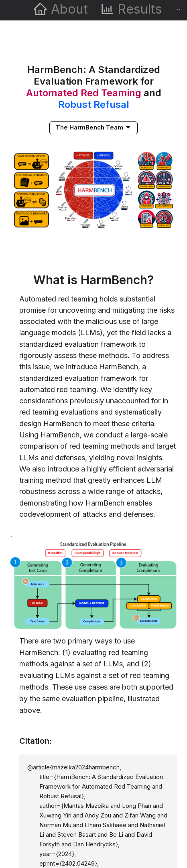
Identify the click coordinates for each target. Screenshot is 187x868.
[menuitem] (61, 10)
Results (140, 9)
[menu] (93, 10)
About (69, 9)
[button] (93, 127)
